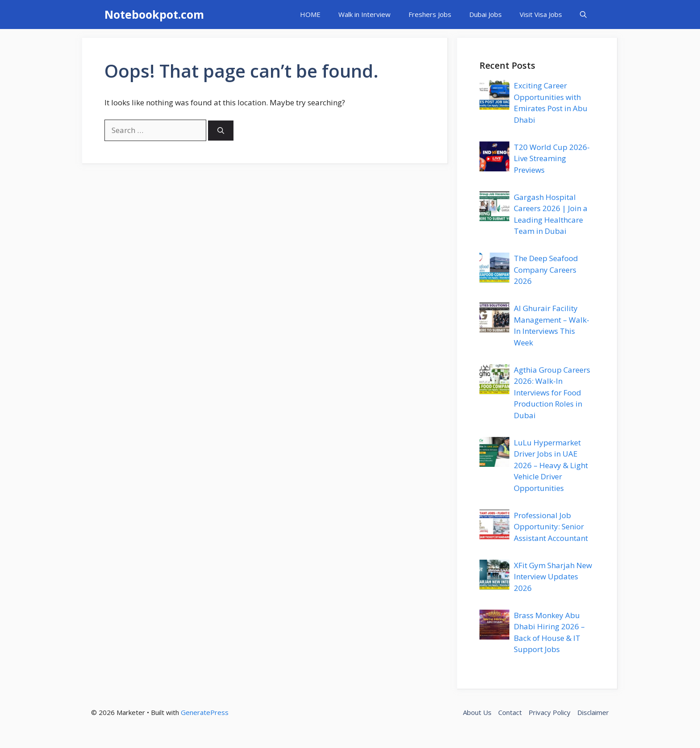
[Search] (221, 131)
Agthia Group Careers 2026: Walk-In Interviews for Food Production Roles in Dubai (552, 393)
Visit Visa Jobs (541, 14)
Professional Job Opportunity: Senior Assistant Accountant (551, 527)
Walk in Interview (365, 14)
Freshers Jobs (430, 14)
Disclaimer (593, 712)
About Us (477, 712)
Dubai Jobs (485, 14)
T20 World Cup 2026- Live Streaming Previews (552, 158)
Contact (510, 712)
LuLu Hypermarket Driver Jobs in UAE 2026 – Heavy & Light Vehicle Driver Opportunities (551, 465)
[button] (583, 15)
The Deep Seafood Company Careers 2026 (546, 270)
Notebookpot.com (154, 14)
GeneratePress (205, 712)
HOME (310, 14)
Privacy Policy (550, 712)
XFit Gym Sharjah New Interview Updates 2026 (553, 577)
